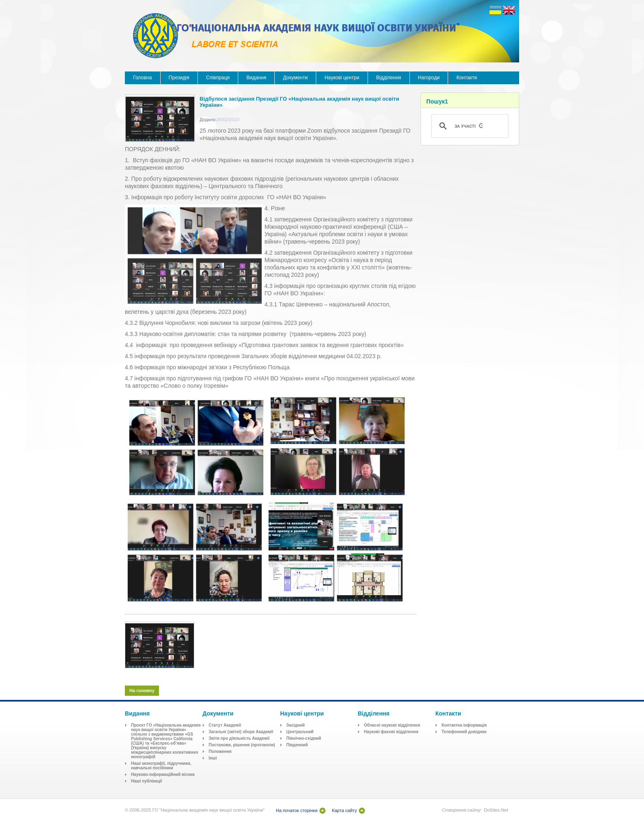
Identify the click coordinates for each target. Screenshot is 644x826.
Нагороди (429, 78)
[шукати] (469, 126)
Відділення (389, 78)
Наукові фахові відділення (391, 732)
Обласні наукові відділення (392, 725)
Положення (220, 751)
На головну (142, 690)
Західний (296, 725)
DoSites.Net (496, 810)
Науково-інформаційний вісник (163, 774)
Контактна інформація (464, 725)
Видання (256, 78)
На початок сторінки (297, 810)
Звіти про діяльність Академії (239, 738)
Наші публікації (147, 781)
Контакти (467, 78)
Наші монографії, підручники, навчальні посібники (161, 766)
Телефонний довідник (464, 732)
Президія (179, 78)
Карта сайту (344, 810)
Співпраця (218, 78)
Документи (295, 78)
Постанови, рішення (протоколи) (242, 745)
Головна (143, 78)
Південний (297, 745)
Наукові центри (342, 78)
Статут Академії (225, 725)
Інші (213, 758)
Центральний (300, 732)
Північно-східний (304, 738)
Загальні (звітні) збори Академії (241, 732)
